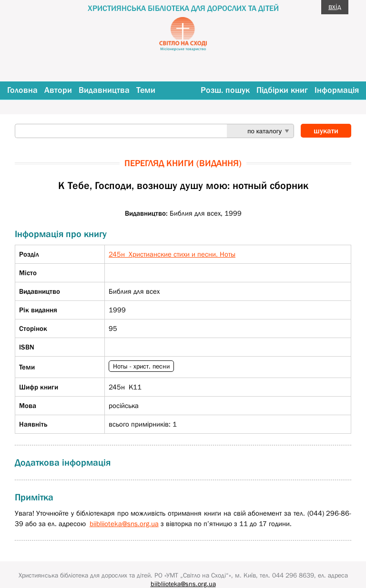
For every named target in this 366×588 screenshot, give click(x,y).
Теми (146, 90)
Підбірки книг (282, 90)
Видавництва (104, 90)
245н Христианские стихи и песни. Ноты (172, 254)
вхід (335, 6)
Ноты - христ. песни (141, 366)
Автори (58, 90)
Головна (22, 90)
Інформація (337, 90)
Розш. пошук (225, 90)
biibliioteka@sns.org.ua (124, 523)
